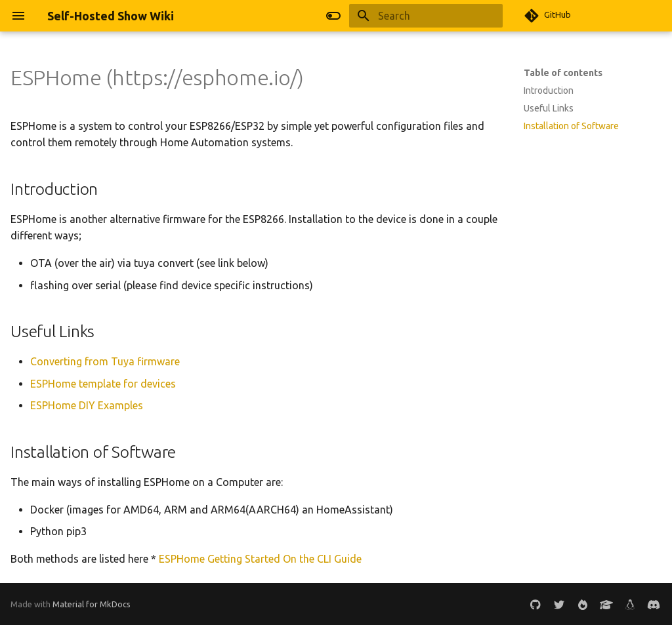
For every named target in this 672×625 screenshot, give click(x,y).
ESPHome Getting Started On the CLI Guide (260, 559)
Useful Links (549, 108)
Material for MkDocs (92, 604)
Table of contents (563, 73)
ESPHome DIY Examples (87, 405)
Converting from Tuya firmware (105, 361)
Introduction (549, 91)
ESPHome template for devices (103, 384)
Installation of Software (571, 126)
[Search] (426, 16)
